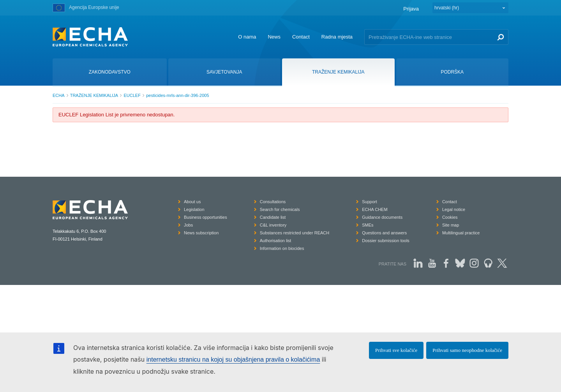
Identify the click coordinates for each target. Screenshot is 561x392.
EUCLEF (132, 95)
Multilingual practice (461, 233)
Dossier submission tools (386, 241)
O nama (247, 37)
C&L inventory (273, 225)
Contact (301, 37)
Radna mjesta (337, 37)
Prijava (411, 9)
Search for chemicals (280, 209)
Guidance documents (382, 217)
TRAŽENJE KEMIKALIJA (94, 95)
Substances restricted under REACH (295, 233)
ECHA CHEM (375, 209)
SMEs (368, 225)
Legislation (194, 209)
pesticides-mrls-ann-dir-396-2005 (177, 95)
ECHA (59, 95)
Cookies (450, 217)
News (274, 37)
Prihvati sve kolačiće (396, 350)
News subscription (201, 233)
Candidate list (273, 217)
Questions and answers (384, 233)
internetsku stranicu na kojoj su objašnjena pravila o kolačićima (233, 359)
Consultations (273, 202)
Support (370, 202)
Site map (451, 225)
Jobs (188, 225)
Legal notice (454, 209)
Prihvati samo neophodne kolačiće (467, 350)
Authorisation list (276, 241)
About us (192, 202)
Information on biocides (282, 248)
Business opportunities (206, 217)
